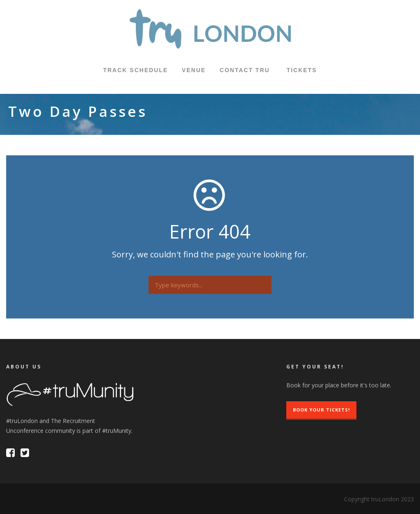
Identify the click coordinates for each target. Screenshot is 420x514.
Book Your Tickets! (321, 410)
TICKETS (302, 70)
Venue (194, 70)
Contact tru (245, 70)
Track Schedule (135, 70)
